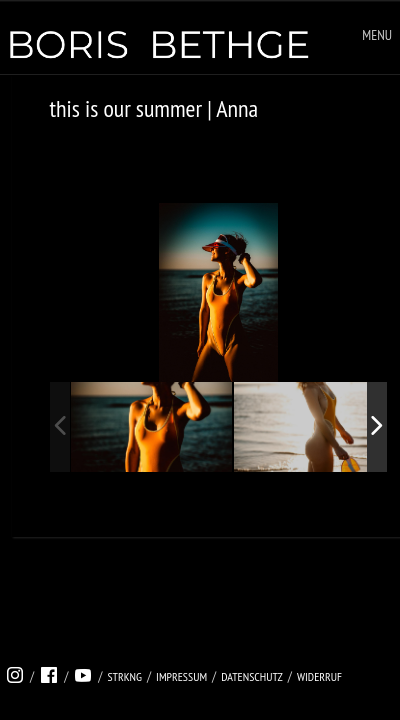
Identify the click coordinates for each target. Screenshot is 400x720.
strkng (124, 676)
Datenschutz (252, 676)
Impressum (181, 676)
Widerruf (319, 676)
